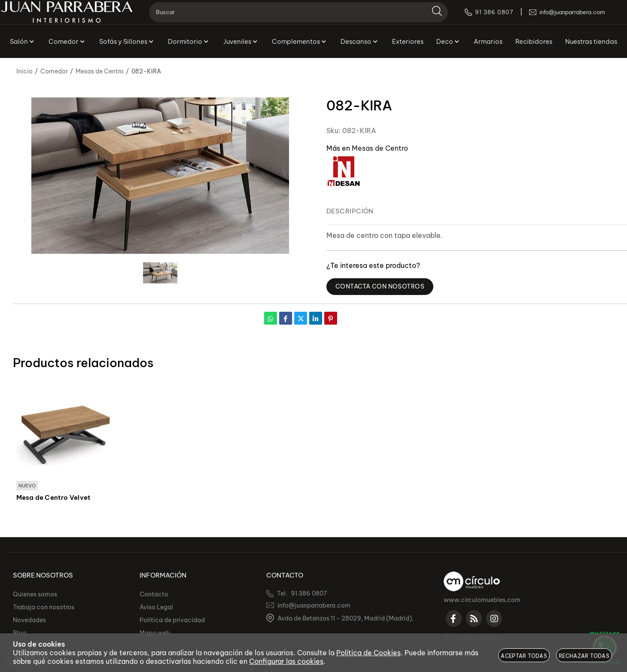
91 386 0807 (309, 593)
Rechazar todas (584, 656)
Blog (20, 633)
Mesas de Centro (380, 148)
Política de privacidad (172, 620)
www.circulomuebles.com (482, 600)
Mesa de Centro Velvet (54, 498)
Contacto (154, 594)
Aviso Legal (156, 607)
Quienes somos (35, 594)
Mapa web (155, 633)
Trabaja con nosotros (44, 607)
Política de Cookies (368, 653)
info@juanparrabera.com (314, 605)
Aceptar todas (524, 656)
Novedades (29, 620)
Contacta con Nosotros (383, 287)
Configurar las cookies (286, 661)
